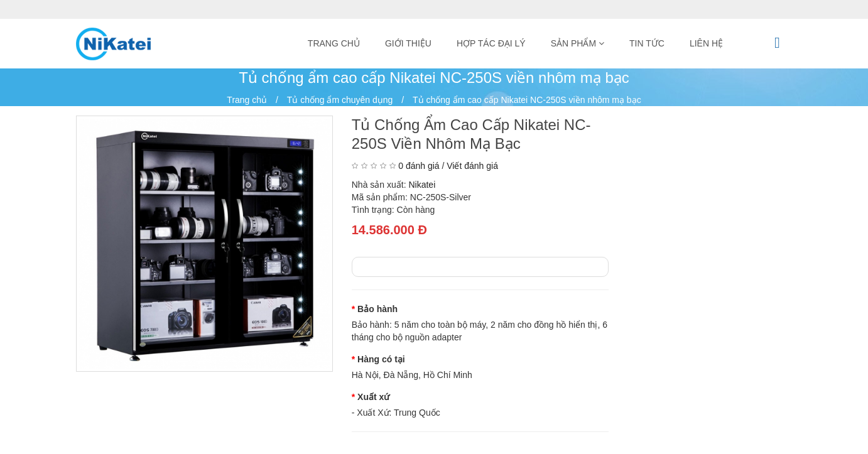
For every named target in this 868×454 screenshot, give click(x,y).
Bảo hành (377, 309)
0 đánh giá (419, 166)
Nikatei (422, 185)
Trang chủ (247, 100)
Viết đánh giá (472, 166)
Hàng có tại (381, 359)
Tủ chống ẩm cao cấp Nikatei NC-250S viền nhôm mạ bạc (527, 100)
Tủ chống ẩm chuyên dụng (340, 100)
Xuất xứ (373, 397)
